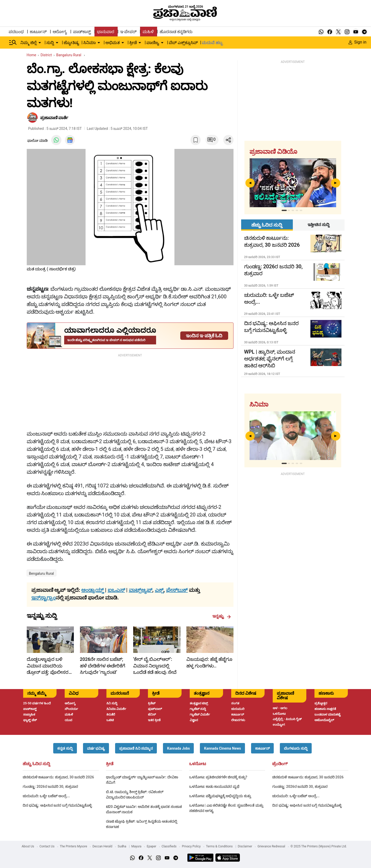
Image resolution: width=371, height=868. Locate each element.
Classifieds (169, 846)
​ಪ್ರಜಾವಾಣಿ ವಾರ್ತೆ (54, 118)
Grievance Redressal (271, 846)
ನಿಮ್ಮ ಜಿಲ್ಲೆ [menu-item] (29, 43)
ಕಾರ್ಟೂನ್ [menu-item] (38, 32)
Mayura (136, 846)
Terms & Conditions (219, 846)
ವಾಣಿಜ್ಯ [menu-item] (153, 43)
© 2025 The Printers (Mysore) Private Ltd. (319, 846)
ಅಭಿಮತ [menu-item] (113, 43)
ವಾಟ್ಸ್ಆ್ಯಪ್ (141, 590)
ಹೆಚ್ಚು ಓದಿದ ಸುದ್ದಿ (36, 764)
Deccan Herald (102, 846)
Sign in (358, 42)
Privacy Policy (191, 846)
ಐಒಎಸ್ (116, 590)
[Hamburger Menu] (13, 43)
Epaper (151, 846)
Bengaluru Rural (42, 573)
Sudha (122, 846)
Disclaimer (245, 846)
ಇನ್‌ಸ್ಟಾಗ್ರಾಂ (44, 598)
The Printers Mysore (73, 846)
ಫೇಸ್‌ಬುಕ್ (177, 590)
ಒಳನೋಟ (198, 764)
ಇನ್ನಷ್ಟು (222, 616)
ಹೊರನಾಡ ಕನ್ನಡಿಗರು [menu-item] (176, 32)
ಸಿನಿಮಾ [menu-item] (90, 43)
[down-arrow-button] (40, 43)
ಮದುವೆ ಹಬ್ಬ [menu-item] (212, 43)
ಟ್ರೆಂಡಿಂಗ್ (280, 764)
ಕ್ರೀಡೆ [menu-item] (133, 43)
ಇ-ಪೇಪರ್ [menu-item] (128, 32)
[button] (65, 748)
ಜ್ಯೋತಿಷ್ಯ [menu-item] (71, 43)
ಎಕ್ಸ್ (159, 590)
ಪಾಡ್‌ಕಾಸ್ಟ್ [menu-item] (82, 32)
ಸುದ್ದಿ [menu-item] (50, 43)
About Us (28, 846)
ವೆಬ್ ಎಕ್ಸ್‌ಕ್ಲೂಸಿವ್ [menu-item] (183, 43)
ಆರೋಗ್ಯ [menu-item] (60, 32)
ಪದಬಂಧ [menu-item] (16, 32)
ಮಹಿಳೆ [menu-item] (148, 32)
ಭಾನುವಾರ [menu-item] (106, 32)
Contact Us (47, 846)
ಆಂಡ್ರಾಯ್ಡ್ (93, 590)
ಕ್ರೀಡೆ (110, 764)
